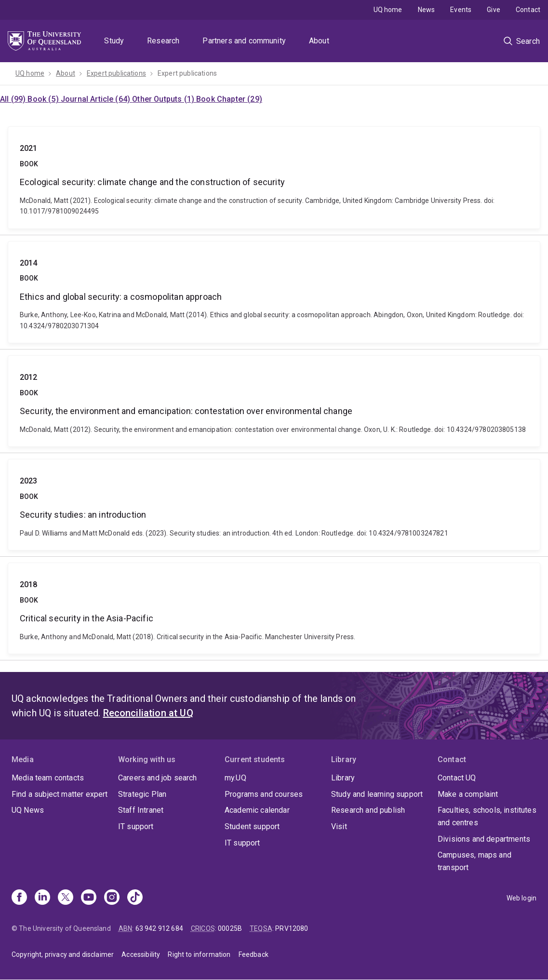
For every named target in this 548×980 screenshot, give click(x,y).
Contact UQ (457, 778)
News (427, 10)
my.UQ (235, 778)
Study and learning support (377, 794)
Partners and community (244, 41)
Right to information (199, 954)
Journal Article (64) (96, 99)
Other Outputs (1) (164, 99)
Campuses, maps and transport (474, 861)
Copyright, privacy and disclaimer (63, 954)
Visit (339, 826)
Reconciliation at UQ (148, 713)
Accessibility (141, 954)
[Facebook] (19, 898)
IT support (136, 826)
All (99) (14, 99)
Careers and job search (158, 778)
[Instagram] (112, 898)
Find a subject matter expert (60, 794)
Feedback (254, 954)
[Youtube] (89, 898)
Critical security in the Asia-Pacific (274, 608)
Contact (528, 10)
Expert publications (116, 73)
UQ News (28, 810)
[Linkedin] (42, 898)
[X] (66, 898)
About (319, 41)
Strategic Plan (142, 794)
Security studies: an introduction (274, 505)
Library (343, 778)
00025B (230, 928)
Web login (521, 898)
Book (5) (44, 99)
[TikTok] (135, 898)
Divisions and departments (484, 839)
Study (114, 41)
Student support (252, 826)
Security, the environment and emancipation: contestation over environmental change (274, 401)
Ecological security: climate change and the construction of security (274, 177)
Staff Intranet (141, 810)
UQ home (388, 10)
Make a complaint (468, 794)
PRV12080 (292, 928)
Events (461, 10)
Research (163, 41)
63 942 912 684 (159, 928)
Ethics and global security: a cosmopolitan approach (274, 292)
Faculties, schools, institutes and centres (487, 816)
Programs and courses (264, 794)
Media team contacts (48, 778)
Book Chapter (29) (229, 99)
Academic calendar (257, 810)
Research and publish (368, 810)
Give (494, 10)
